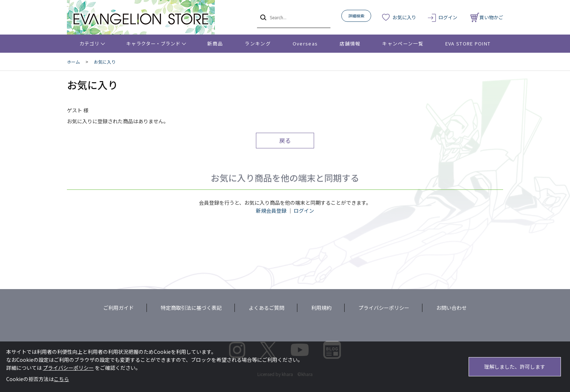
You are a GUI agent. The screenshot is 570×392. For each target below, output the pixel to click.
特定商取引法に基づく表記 (191, 308)
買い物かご (487, 17)
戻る (285, 140)
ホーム (73, 62)
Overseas (305, 43)
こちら (61, 379)
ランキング (258, 43)
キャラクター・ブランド (153, 43)
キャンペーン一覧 (403, 43)
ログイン (448, 17)
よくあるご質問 (266, 308)
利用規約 (321, 308)
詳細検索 (356, 16)
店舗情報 (350, 43)
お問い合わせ (451, 308)
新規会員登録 (271, 211)
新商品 (215, 43)
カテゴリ (90, 43)
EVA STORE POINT (468, 43)
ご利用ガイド (119, 308)
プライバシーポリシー (384, 308)
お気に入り (404, 17)
